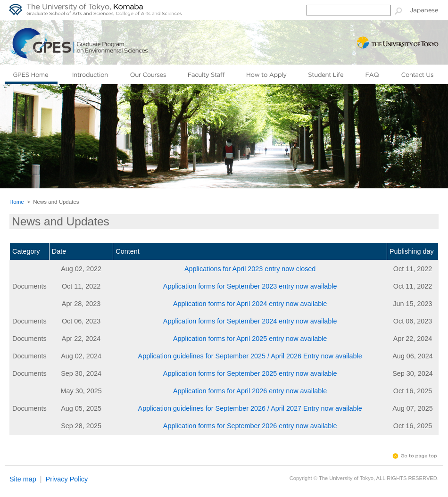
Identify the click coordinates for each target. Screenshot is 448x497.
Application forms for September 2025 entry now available (250, 373)
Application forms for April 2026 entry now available (250, 391)
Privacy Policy (67, 479)
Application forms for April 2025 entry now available (250, 339)
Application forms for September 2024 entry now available (250, 321)
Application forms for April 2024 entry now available (250, 304)
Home (17, 202)
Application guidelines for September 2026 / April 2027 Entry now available (250, 408)
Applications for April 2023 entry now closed (250, 269)
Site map (23, 479)
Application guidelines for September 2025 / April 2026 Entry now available (250, 356)
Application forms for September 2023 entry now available (250, 286)
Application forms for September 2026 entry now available (250, 426)
